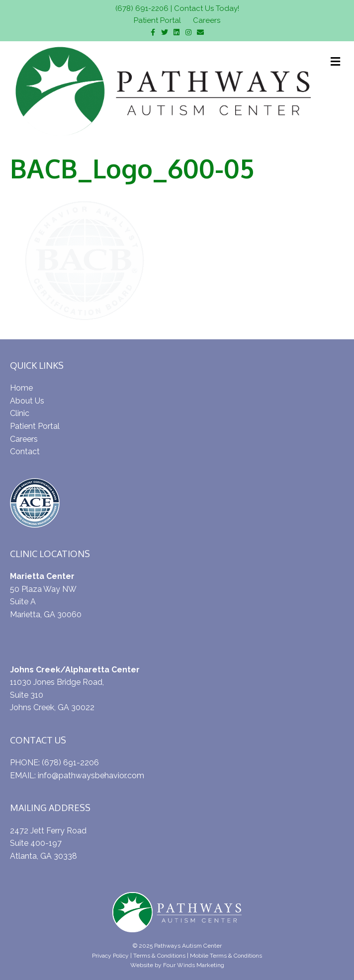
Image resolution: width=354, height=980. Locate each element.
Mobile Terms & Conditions (226, 956)
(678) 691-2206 (142, 8)
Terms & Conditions (159, 956)
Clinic (20, 413)
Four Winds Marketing (194, 965)
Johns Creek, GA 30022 (52, 707)
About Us (27, 401)
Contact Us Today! (207, 8)
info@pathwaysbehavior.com (91, 776)
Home (21, 388)
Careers (207, 20)
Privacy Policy (110, 956)
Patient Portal (157, 20)
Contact (25, 451)
